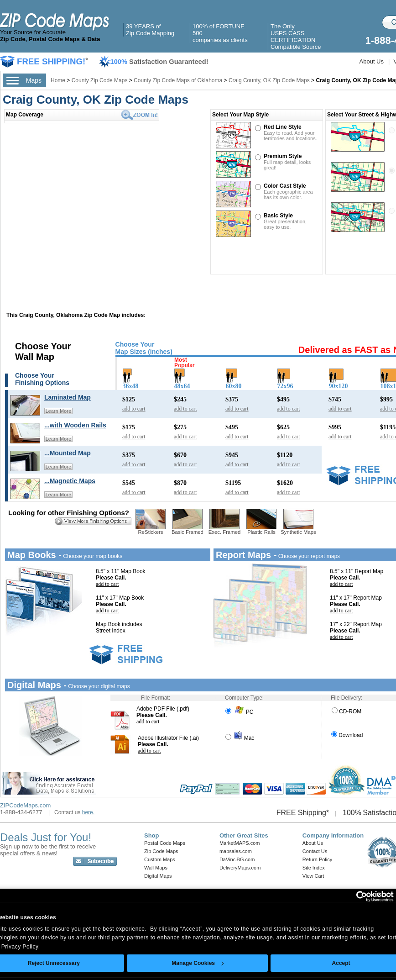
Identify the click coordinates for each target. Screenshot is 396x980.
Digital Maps (158, 876)
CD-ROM (346, 711)
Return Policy (317, 859)
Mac (240, 738)
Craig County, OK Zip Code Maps (269, 80)
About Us (372, 61)
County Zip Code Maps (100, 80)
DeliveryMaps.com (240, 868)
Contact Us (315, 851)
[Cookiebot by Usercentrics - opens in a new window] (354, 896)
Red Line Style (283, 127)
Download (347, 735)
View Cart (313, 876)
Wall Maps (156, 868)
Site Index (314, 868)
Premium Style (283, 156)
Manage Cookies (198, 963)
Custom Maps (160, 859)
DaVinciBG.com (237, 859)
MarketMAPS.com (240, 843)
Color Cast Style (285, 186)
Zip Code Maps (161, 851)
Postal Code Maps (165, 843)
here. (88, 812)
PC (239, 712)
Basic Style (278, 216)
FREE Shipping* (303, 813)
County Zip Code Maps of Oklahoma (178, 80)
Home (58, 80)
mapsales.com (236, 851)
